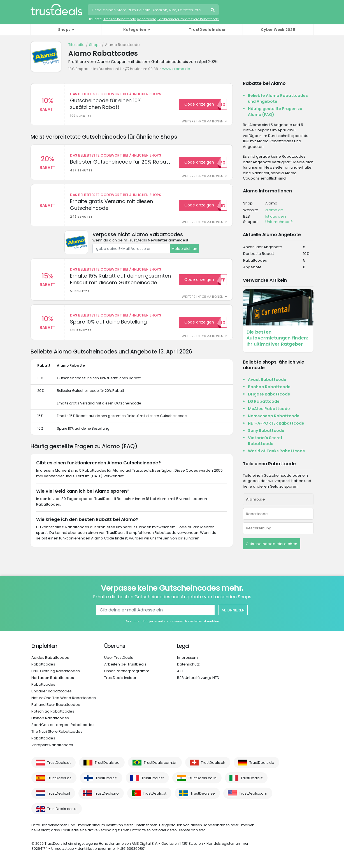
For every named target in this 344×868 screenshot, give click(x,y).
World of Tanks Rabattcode (276, 451)
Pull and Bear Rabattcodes (56, 705)
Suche (213, 11)
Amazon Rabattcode (120, 19)
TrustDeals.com (253, 793)
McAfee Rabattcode (269, 409)
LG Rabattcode (264, 401)
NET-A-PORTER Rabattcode (276, 423)
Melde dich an (184, 249)
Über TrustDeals (119, 658)
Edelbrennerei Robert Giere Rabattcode (188, 19)
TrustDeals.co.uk (62, 809)
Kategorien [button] (135, 30)
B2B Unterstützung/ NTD (198, 678)
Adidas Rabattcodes (50, 658)
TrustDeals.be (107, 763)
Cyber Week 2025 (278, 30)
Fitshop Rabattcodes (50, 718)
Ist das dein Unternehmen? (279, 219)
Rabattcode (147, 19)
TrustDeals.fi (106, 778)
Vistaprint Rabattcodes (52, 745)
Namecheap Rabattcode (274, 416)
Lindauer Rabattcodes (52, 691)
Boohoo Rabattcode (269, 387)
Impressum (187, 658)
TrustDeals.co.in (202, 778)
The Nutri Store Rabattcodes (57, 731)
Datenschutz (188, 664)
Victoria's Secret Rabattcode (265, 441)
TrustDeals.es (59, 778)
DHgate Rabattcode (269, 394)
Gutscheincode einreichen (272, 544)
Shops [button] (64, 30)
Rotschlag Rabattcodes (53, 711)
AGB (181, 671)
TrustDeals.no (106, 793)
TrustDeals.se (203, 793)
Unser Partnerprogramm (127, 671)
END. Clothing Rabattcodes (56, 671)
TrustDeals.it (252, 778)
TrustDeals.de (262, 763)
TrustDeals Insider (207, 30)
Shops (95, 45)
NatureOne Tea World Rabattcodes (64, 698)
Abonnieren (233, 610)
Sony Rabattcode (266, 430)
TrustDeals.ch (213, 763)
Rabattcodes (43, 664)
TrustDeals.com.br (160, 763)
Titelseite (76, 45)
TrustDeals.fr (153, 778)
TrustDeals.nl (59, 793)
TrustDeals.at (59, 763)
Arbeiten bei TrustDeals (125, 664)
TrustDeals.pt (155, 793)
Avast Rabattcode (267, 380)
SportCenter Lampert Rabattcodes (63, 725)
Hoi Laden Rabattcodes (53, 678)
